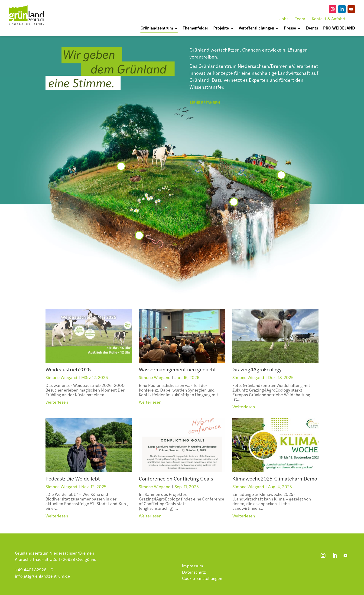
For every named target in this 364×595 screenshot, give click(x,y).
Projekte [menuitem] (221, 29)
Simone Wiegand (61, 378)
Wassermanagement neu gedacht (177, 370)
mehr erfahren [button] (205, 103)
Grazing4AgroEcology (257, 370)
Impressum (193, 566)
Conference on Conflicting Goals (176, 479)
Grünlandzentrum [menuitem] (157, 29)
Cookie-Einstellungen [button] (202, 579)
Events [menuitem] (312, 29)
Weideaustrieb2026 (68, 370)
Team (300, 19)
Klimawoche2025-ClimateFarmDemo (275, 479)
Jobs (284, 19)
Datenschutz (194, 573)
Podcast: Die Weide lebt (73, 479)
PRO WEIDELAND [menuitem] (339, 29)
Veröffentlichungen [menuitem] (256, 29)
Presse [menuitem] (290, 29)
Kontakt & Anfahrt (329, 19)
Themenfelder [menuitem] (195, 29)
